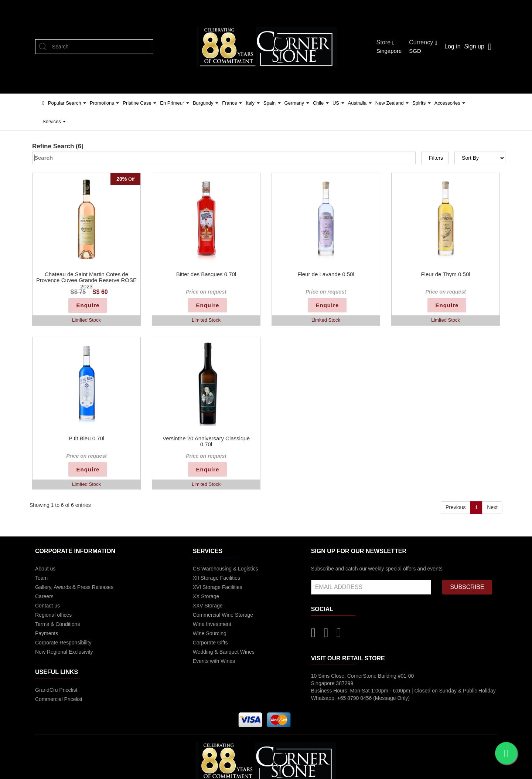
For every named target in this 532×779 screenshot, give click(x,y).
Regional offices (53, 615)
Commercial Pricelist (59, 699)
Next (492, 507)
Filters (436, 158)
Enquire (88, 305)
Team (41, 578)
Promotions (104, 103)
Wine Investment (212, 624)
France (232, 103)
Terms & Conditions (57, 624)
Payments (47, 633)
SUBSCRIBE (467, 587)
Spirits (422, 103)
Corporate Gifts (210, 643)
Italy (253, 103)
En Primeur (175, 103)
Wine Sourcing (210, 633)
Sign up (474, 46)
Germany (297, 103)
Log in (453, 46)
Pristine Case (139, 103)
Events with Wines (214, 661)
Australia (360, 103)
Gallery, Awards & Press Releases (74, 587)
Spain (272, 103)
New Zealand (392, 103)
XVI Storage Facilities (218, 587)
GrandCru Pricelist (56, 690)
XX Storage (206, 596)
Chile (321, 103)
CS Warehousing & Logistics (226, 569)
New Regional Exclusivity (64, 652)
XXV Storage (208, 606)
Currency (423, 42)
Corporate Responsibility (63, 643)
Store (386, 42)
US (338, 103)
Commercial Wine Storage (223, 615)
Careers (44, 596)
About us (45, 569)
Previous (456, 507)
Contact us (47, 606)
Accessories (450, 103)
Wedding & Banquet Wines (224, 652)
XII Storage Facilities (216, 578)
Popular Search (67, 103)
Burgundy (206, 103)
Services (54, 121)
